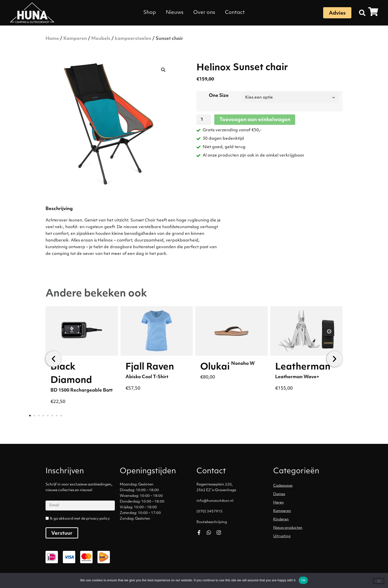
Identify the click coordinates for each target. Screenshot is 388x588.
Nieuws (175, 13)
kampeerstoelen (133, 39)
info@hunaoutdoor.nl (215, 501)
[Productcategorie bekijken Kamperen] (309, 511)
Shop (150, 13)
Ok (303, 580)
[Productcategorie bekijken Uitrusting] (309, 536)
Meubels (101, 39)
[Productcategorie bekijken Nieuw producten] (309, 528)
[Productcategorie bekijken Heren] (309, 503)
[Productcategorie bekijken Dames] (309, 494)
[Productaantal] (204, 120)
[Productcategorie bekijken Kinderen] (309, 520)
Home (52, 39)
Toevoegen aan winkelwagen (255, 120)
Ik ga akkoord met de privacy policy (80, 519)
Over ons (204, 13)
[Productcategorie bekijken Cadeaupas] (309, 486)
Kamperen (75, 39)
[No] (379, 581)
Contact (235, 13)
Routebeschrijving (212, 522)
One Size (219, 96)
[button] (362, 13)
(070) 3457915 (209, 512)
